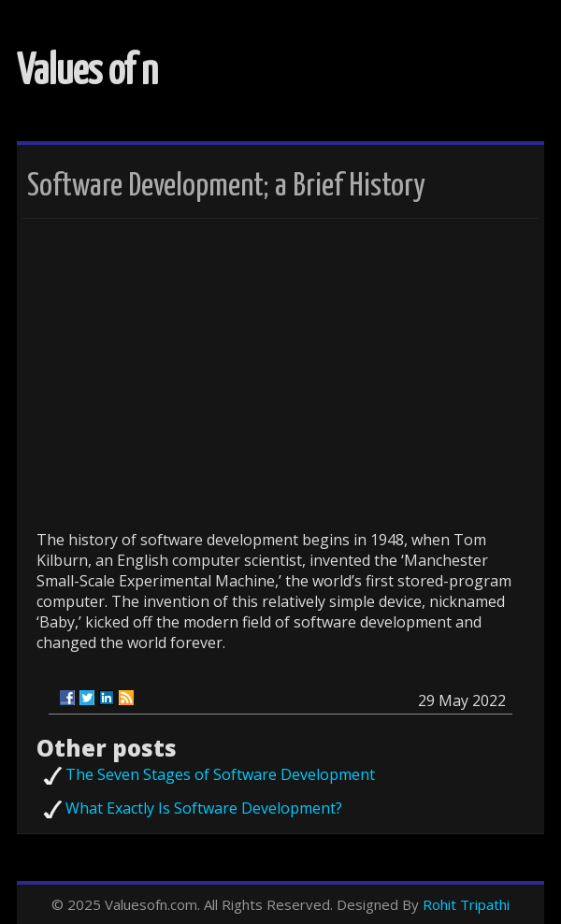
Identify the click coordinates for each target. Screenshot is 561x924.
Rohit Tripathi (466, 904)
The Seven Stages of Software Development (220, 774)
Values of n (87, 72)
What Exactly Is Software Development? (204, 808)
